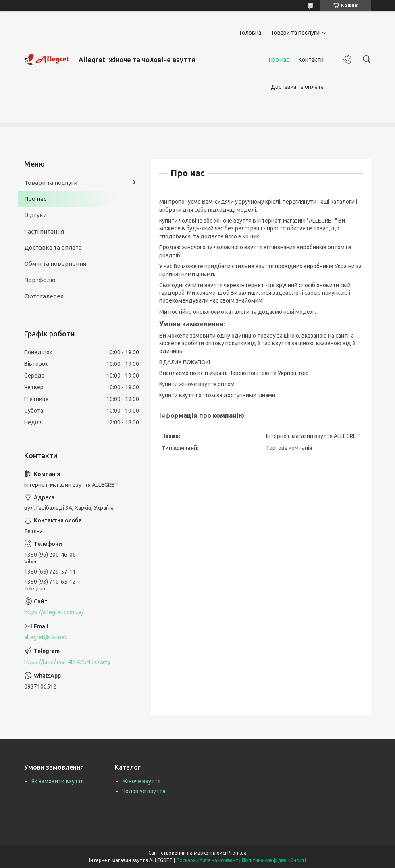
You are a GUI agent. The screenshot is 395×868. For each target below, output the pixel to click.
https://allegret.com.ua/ (54, 612)
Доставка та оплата (297, 87)
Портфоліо (40, 280)
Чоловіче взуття (144, 791)
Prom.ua (237, 853)
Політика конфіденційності (274, 860)
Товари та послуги (295, 33)
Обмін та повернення (55, 264)
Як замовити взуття (58, 781)
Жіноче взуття (141, 781)
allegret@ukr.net (45, 637)
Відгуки (35, 215)
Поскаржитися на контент (207, 860)
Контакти (311, 60)
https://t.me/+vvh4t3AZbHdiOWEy (67, 662)
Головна (251, 33)
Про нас (279, 60)
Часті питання (44, 231)
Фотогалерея (44, 296)
